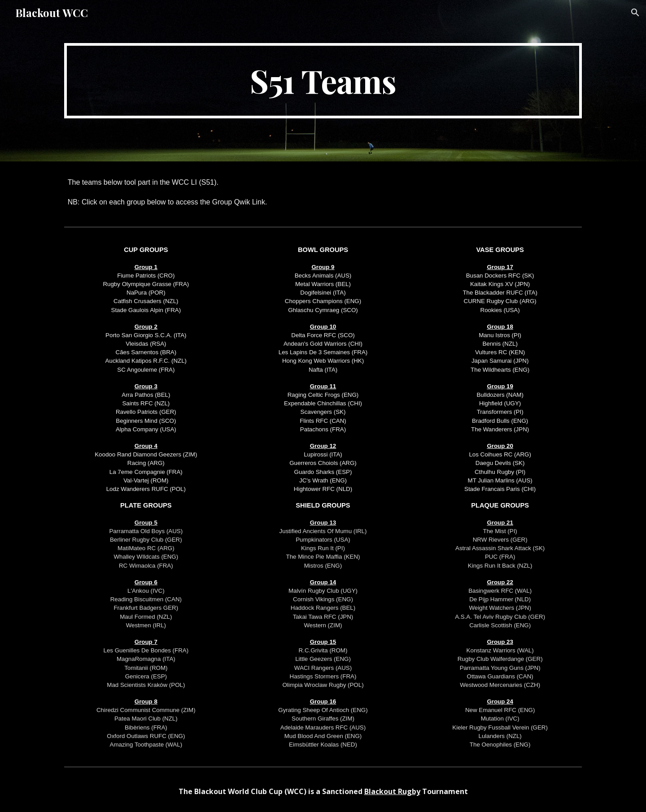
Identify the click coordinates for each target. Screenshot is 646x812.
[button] (635, 13)
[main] (323, 81)
